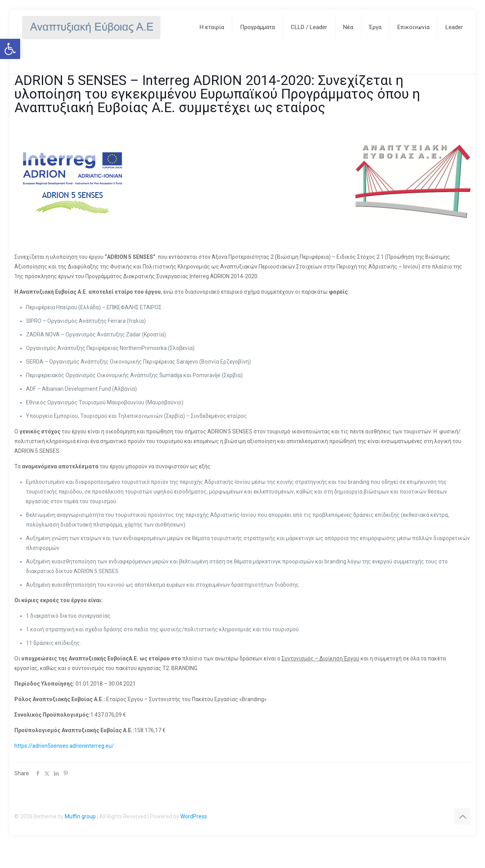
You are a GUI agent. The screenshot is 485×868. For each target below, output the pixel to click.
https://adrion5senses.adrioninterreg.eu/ (64, 746)
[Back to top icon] (463, 816)
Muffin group (80, 816)
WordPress (194, 816)
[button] (10, 49)
